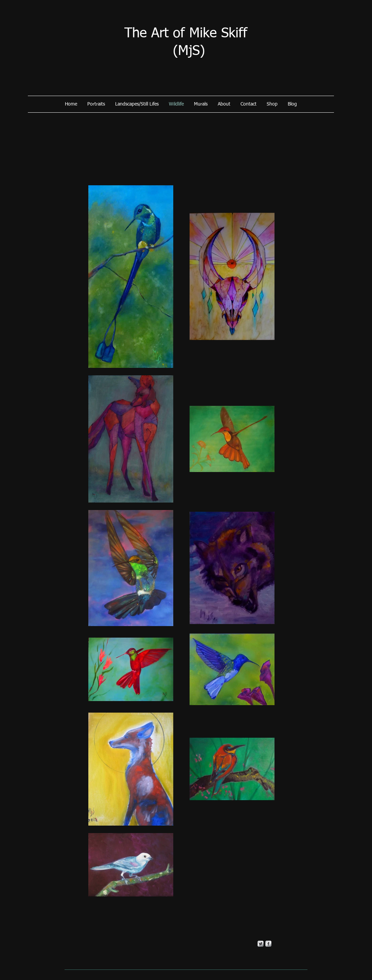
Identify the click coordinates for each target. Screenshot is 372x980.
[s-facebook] (268, 944)
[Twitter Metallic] (261, 944)
